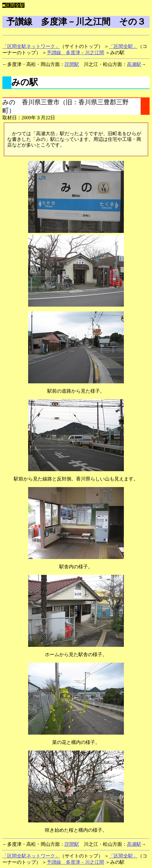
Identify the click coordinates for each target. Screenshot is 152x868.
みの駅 (25, 82)
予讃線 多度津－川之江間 (75, 53)
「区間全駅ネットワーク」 (31, 46)
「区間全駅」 (123, 46)
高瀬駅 (134, 64)
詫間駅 (72, 64)
